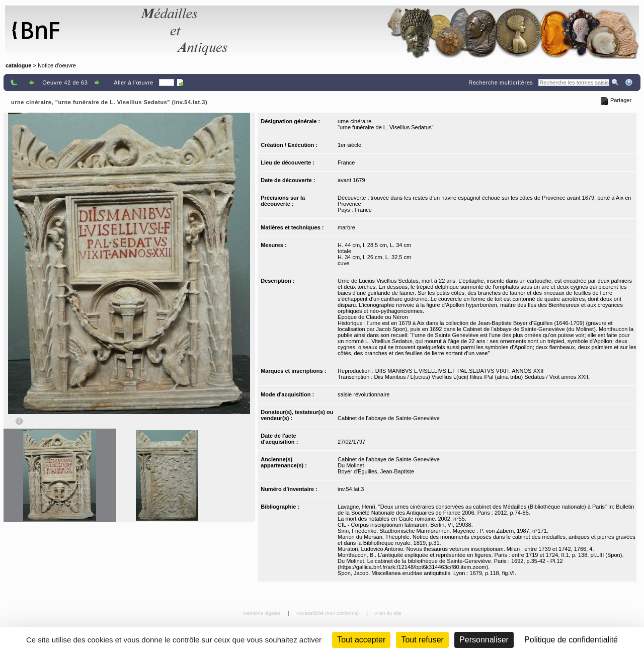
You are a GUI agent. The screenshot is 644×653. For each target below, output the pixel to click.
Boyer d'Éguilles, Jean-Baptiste (376, 471)
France (346, 162)
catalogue (18, 65)
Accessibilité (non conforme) (328, 613)
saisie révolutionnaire (364, 394)
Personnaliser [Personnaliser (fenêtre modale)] (484, 640)
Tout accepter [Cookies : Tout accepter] (361, 640)
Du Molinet (351, 465)
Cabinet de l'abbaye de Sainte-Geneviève (389, 418)
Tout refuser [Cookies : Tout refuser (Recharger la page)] (422, 640)
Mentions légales (262, 613)
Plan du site (388, 613)
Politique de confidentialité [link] (571, 640)
